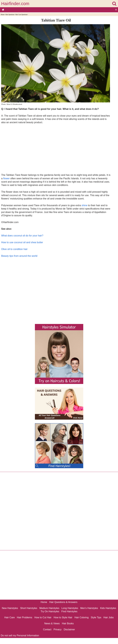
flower (6, 178)
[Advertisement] (56, 149)
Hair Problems (25, 617)
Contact (47, 629)
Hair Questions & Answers (63, 602)
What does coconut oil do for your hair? (22, 236)
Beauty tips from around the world (19, 256)
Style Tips (96, 617)
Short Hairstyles (29, 608)
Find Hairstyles (69, 611)
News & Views (52, 623)
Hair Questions (10, 15)
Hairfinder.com (15, 4)
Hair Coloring (82, 617)
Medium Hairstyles (49, 608)
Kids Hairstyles (108, 608)
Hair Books (68, 623)
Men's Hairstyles (89, 608)
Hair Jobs (109, 617)
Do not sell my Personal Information (20, 636)
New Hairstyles (10, 608)
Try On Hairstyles (50, 611)
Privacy (58, 629)
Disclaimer (69, 629)
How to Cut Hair (43, 617)
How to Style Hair (63, 617)
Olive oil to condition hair (14, 249)
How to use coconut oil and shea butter (22, 242)
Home (2, 15)
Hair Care (10, 617)
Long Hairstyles (70, 608)
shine (84, 205)
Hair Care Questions (21, 15)
